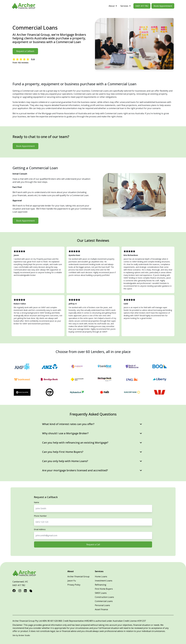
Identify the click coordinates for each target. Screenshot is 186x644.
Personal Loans (102, 605)
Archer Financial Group (78, 576)
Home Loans (101, 576)
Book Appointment (163, 6)
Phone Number (40, 516)
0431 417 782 (142, 6)
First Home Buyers (104, 589)
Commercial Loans (104, 601)
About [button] (113, 6)
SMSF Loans (101, 593)
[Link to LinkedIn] (26, 591)
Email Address (40, 529)
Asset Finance (101, 609)
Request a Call (93, 544)
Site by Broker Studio (21, 635)
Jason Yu (72, 581)
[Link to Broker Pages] (31, 591)
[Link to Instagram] (20, 591)
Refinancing (101, 585)
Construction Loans (104, 597)
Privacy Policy (74, 585)
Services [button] (125, 6)
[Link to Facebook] (14, 591)
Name (36, 502)
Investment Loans (104, 581)
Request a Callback (25, 51)
